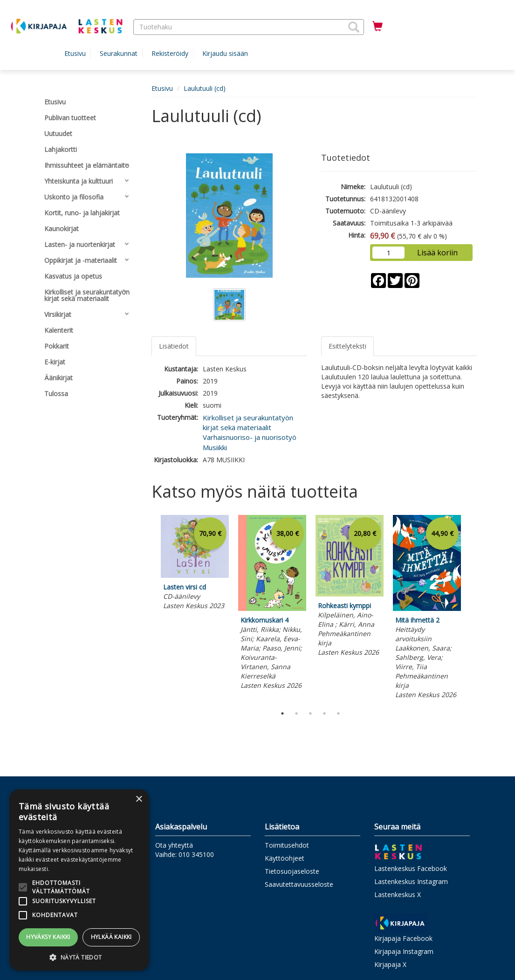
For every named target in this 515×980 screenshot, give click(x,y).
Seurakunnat (119, 53)
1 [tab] (282, 713)
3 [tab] (310, 713)
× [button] (139, 799)
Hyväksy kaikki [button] (48, 937)
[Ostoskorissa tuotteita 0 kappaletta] (378, 27)
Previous (149, 609)
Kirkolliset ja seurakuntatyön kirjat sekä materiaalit (248, 422)
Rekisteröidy (170, 53)
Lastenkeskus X (398, 894)
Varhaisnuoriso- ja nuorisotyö (250, 437)
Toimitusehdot (287, 845)
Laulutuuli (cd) (205, 88)
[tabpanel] (195, 564)
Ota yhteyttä (174, 845)
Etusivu (75, 53)
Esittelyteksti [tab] (347, 346)
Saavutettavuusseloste (299, 884)
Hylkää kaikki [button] (111, 937)
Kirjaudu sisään (225, 53)
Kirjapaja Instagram (404, 951)
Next (472, 609)
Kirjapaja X (390, 964)
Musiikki (215, 447)
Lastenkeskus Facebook (411, 868)
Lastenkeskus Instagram (411, 881)
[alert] (79, 880)
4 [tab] (324, 713)
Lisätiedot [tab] (174, 346)
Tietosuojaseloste (292, 871)
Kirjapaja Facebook (403, 938)
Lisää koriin (437, 253)
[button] (354, 27)
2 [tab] (296, 713)
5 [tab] (338, 713)
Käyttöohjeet (285, 858)
